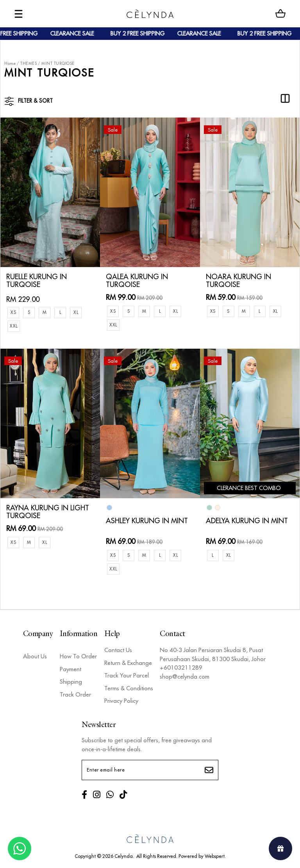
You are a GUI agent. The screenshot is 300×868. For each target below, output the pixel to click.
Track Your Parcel (127, 674)
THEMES (29, 63)
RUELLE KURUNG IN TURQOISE (37, 279)
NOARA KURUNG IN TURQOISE (238, 279)
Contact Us (118, 648)
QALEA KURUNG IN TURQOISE (137, 279)
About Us (35, 655)
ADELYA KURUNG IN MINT (247, 520)
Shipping (71, 680)
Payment (71, 667)
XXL (14, 324)
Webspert (215, 855)
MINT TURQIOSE (58, 63)
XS (13, 311)
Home (10, 63)
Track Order (75, 693)
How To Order (78, 655)
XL (76, 311)
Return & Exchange (128, 661)
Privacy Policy (121, 699)
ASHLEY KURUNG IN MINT (147, 520)
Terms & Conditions (129, 687)
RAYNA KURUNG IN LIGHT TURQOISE (48, 511)
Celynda (124, 855)
